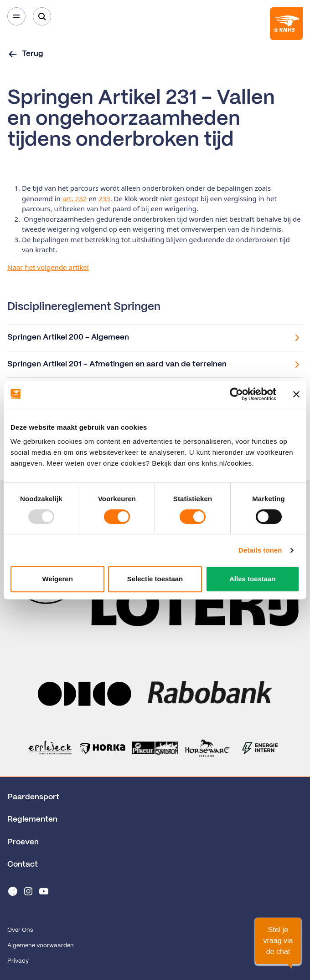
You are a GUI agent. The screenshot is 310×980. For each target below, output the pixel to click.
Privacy (18, 961)
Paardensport (33, 797)
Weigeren (58, 579)
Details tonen (260, 550)
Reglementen (32, 819)
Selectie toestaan (155, 579)
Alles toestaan (253, 579)
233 (104, 198)
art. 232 (75, 198)
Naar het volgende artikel (48, 267)
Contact (23, 864)
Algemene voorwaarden (41, 946)
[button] (278, 941)
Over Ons (20, 930)
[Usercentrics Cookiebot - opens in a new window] (236, 394)
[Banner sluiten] (296, 394)
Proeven (23, 842)
